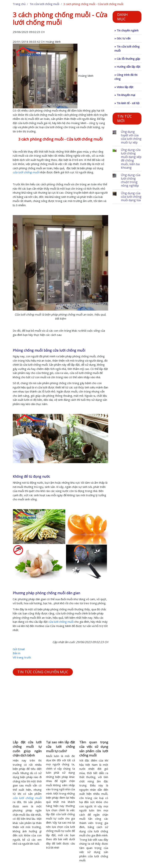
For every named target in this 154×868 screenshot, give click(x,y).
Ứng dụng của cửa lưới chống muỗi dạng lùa (131, 197)
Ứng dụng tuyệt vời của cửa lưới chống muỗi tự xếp (131, 137)
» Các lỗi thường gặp (127, 59)
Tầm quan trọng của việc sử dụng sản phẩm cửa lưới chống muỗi (94, 749)
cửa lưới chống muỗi (61, 622)
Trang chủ (19, 4)
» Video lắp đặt (124, 87)
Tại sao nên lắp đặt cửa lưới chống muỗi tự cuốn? (60, 747)
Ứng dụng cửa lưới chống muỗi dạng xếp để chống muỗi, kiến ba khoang (131, 159)
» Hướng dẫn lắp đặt (127, 67)
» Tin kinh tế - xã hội (127, 103)
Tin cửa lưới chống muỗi (44, 4)
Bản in (17, 653)
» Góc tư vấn (122, 38)
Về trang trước (22, 657)
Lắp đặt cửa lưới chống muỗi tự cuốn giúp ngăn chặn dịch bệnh (27, 749)
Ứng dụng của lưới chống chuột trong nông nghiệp (131, 180)
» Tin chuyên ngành (126, 30)
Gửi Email (19, 649)
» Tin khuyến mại (125, 95)
